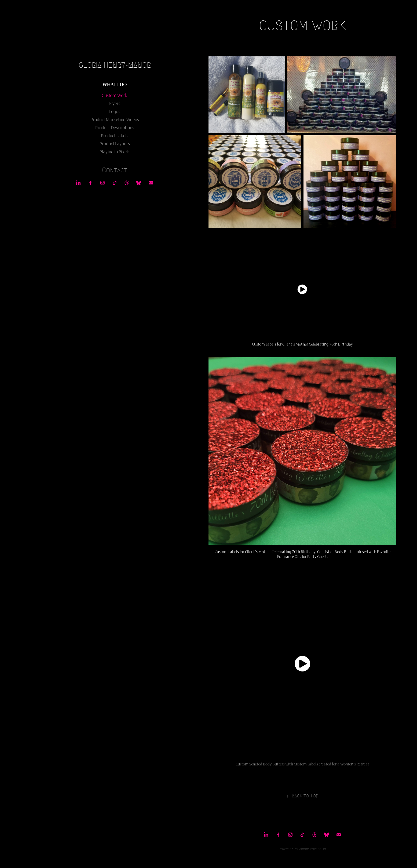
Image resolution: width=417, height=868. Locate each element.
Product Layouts (115, 144)
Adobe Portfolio (313, 849)
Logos (115, 111)
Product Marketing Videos (115, 119)
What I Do (115, 84)
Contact (115, 170)
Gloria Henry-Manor (115, 65)
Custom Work (115, 95)
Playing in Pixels (115, 152)
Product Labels (115, 136)
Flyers (115, 103)
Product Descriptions (115, 128)
